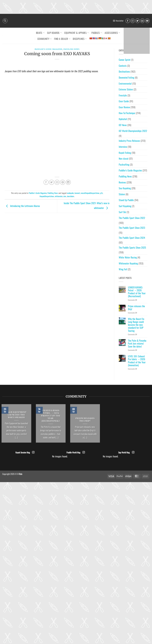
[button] (118, 21)
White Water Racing (128, 257)
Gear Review (124, 107)
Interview (123, 147)
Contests (123, 66)
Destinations (124, 71)
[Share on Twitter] (52, 182)
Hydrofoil (123, 119)
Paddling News (71, 49)
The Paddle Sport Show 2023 (132, 228)
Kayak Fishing (125, 153)
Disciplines (80, 39)
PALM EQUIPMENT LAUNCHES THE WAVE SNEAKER (16, 415)
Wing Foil (123, 269)
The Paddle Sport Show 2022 (132, 218)
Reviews (122, 182)
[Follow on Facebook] (128, 21)
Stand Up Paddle (126, 200)
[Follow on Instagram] (133, 21)
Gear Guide (124, 101)
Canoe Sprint (125, 60)
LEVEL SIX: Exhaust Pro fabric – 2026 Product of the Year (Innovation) (137, 361)
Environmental (125, 83)
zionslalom (70, 196)
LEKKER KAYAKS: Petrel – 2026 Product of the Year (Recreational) (137, 292)
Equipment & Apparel (77, 33)
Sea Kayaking (125, 188)
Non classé (124, 159)
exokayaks (70, 193)
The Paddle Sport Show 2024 (132, 238)
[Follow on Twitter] (138, 21)
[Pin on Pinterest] (63, 182)
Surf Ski (122, 212)
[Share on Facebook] (46, 182)
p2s (102, 193)
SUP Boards (54, 33)
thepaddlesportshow (47, 196)
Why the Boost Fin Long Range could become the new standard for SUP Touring (136, 325)
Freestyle (123, 95)
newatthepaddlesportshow (90, 193)
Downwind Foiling (126, 77)
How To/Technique (127, 113)
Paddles (97, 33)
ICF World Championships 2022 (133, 131)
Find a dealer (62, 39)
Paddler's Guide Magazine (48, 49)
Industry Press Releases (129, 141)
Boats (40, 33)
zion (65, 196)
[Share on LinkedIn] (68, 182)
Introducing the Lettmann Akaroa (22, 206)
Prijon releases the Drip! (136, 308)
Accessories (112, 33)
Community (44, 39)
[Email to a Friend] (57, 182)
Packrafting (124, 164)
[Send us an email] (142, 21)
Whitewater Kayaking (128, 263)
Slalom (122, 194)
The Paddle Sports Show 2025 (132, 248)
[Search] (5, 21)
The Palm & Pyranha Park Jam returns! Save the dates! (137, 344)
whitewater (59, 196)
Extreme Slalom (126, 89)
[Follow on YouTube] (147, 21)
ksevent (77, 193)
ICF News (123, 125)
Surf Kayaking (125, 206)
